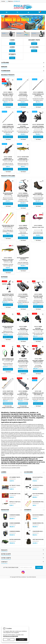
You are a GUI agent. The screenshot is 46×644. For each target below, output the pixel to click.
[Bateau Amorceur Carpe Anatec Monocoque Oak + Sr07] (8, 314)
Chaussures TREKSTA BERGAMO (38, 194)
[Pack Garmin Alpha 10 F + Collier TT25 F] (8, 346)
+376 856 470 (17, 1)
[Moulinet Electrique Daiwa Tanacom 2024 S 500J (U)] (38, 314)
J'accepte (22, 639)
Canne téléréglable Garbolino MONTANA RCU (38, 95)
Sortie (9, 639)
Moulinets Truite (34, 40)
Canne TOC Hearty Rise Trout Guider (8, 394)
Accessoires (34, 47)
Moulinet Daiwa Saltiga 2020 (38, 297)
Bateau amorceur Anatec (15, 539)
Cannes (12, 40)
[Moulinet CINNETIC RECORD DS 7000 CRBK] (8, 81)
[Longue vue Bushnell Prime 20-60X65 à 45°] (23, 378)
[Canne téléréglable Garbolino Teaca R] (8, 112)
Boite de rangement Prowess (23, 258)
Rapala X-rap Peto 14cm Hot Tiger (8, 260)
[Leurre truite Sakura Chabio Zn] (8, 144)
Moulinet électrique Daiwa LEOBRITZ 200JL (23, 330)
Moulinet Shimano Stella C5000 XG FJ (23, 196)
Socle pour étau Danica (38, 477)
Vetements (12, 54)
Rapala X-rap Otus (38, 227)
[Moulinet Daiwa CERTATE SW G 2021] (23, 346)
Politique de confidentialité (11, 636)
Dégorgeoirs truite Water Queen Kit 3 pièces (8, 227)
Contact (3, 1)
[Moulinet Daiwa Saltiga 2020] (38, 281)
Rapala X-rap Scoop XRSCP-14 (15, 502)
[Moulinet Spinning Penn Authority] (38, 346)
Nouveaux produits (8, 75)
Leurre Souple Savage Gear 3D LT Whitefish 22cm (23, 160)
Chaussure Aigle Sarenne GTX (38, 531)
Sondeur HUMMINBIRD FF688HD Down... (15, 531)
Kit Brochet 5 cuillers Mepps (15, 494)
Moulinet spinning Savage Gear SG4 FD (38, 127)
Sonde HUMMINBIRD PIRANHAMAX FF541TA (15, 523)
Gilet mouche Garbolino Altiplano (38, 539)
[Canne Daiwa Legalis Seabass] (23, 79)
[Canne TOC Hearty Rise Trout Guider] (8, 378)
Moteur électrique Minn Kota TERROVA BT (8, 295)
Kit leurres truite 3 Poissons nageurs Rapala (15, 477)
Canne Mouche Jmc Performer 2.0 (38, 394)
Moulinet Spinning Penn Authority (38, 361)
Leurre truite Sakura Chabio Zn (8, 159)
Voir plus (13, 44)
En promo (4, 277)
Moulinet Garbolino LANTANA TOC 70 (23, 128)
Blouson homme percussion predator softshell (38, 515)
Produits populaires (8, 176)
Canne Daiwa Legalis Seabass (23, 95)
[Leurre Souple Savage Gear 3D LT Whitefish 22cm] (23, 144)
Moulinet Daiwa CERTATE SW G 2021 (23, 361)
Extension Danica (38, 485)
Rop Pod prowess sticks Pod (38, 494)
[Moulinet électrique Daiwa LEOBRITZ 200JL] (23, 314)
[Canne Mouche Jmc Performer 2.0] (38, 379)
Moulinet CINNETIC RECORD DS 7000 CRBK (8, 95)
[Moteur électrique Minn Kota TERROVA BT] (8, 281)
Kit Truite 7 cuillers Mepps (15, 485)
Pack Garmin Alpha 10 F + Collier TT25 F (8, 359)
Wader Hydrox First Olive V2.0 (38, 523)
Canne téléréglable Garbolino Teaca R (8, 127)
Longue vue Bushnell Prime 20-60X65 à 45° (23, 394)
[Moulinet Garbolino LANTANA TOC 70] (23, 112)
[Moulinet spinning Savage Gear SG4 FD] (38, 112)
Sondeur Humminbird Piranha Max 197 (15, 515)
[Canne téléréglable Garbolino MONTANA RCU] (38, 79)
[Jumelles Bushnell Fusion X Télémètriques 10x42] (23, 281)
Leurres (12, 47)
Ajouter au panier (8, 104)
